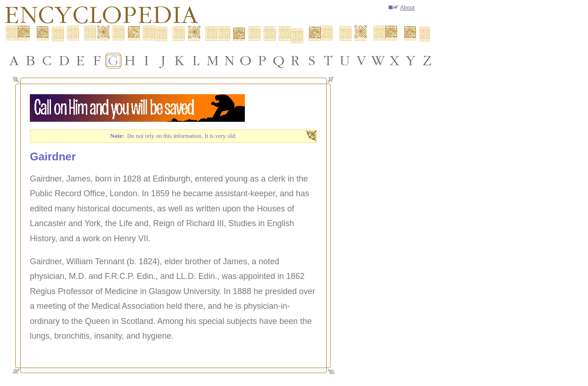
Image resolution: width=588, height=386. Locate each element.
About (401, 8)
